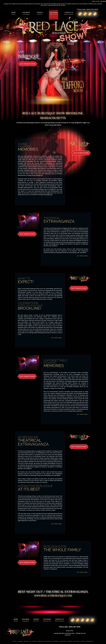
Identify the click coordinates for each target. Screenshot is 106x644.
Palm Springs (49, 642)
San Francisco (76, 642)
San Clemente (63, 642)
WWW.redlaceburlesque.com (53, 596)
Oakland (34, 642)
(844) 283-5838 (92, 9)
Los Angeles (20, 642)
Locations (53, 13)
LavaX (72, 635)
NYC (30, 642)
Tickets (40, 13)
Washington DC (90, 642)
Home (13, 13)
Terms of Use (70, 631)
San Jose (83, 642)
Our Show (26, 13)
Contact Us (69, 13)
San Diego (70, 642)
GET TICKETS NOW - (82, 256)
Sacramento (56, 642)
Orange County (41, 642)
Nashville (26, 642)
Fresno (14, 642)
